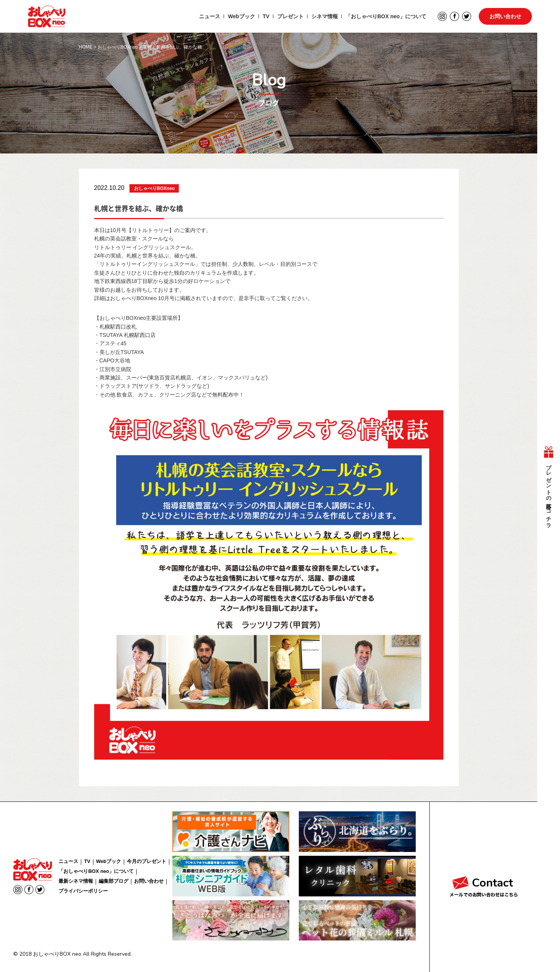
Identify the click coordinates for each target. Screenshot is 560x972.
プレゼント (289, 17)
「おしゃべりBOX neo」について (384, 17)
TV (265, 17)
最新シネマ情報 (76, 881)
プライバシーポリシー (83, 891)
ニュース (208, 17)
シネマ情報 (323, 17)
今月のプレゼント (147, 861)
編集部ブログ (114, 881)
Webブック (240, 17)
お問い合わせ (505, 17)
